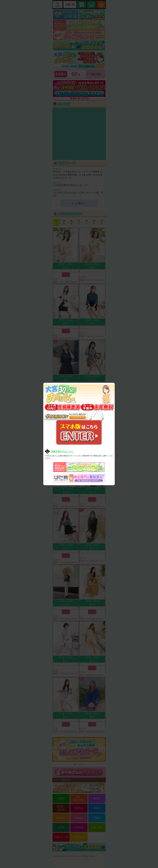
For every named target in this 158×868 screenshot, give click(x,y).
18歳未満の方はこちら (62, 451)
